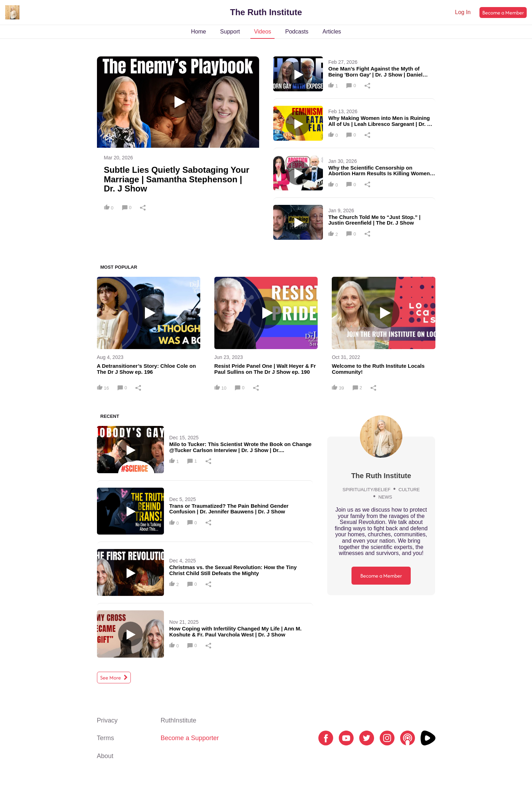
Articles (332, 32)
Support (230, 32)
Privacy (107, 720)
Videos (262, 32)
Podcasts (297, 32)
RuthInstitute (179, 720)
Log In (463, 12)
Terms (106, 738)
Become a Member (503, 13)
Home (199, 32)
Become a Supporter (190, 738)
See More (114, 678)
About (105, 756)
